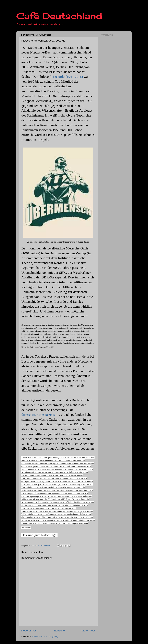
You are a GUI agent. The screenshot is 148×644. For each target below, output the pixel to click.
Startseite (59, 631)
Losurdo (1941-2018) (68, 77)
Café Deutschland (59, 16)
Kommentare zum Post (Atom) (45, 637)
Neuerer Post (29, 631)
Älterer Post (88, 631)
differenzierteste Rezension (40, 415)
